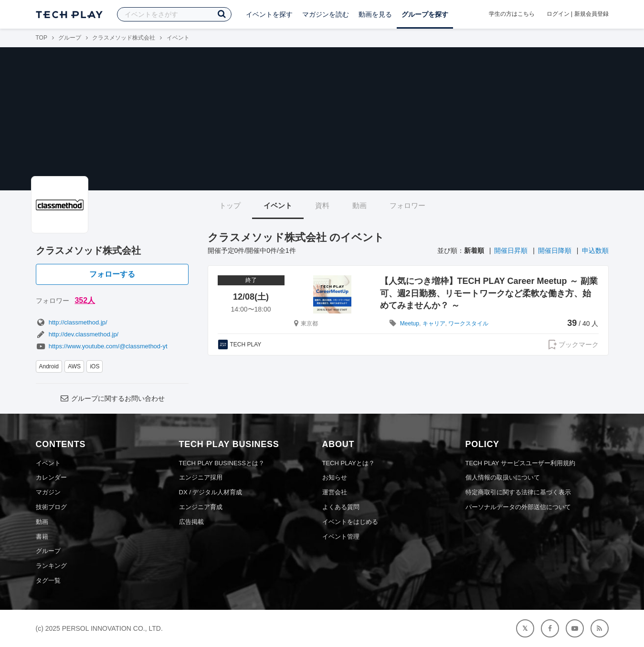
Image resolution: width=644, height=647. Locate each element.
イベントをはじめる (350, 522)
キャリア (434, 323)
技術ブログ (51, 507)
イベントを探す (269, 14)
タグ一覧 (48, 580)
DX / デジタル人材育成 (211, 492)
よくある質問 (341, 507)
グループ (70, 38)
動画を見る (375, 14)
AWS (74, 366)
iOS (95, 366)
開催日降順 (555, 250)
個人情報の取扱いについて (503, 477)
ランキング (51, 566)
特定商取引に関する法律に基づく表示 (518, 492)
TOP (42, 38)
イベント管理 (341, 537)
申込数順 (595, 250)
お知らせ (335, 477)
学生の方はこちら (512, 14)
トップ (230, 205)
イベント (278, 205)
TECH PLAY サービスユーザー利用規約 (521, 463)
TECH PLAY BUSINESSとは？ (222, 463)
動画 (359, 205)
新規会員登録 (591, 14)
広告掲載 (191, 522)
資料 (322, 205)
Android (49, 366)
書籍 (42, 537)
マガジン (48, 492)
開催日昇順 (511, 250)
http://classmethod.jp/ (72, 322)
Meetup (410, 323)
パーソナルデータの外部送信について (518, 507)
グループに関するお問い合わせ (112, 398)
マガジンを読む (326, 14)
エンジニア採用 (201, 477)
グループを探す (425, 14)
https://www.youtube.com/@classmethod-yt (102, 346)
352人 (85, 300)
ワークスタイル (468, 323)
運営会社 (335, 492)
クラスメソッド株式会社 (124, 38)
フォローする (112, 274)
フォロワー (407, 205)
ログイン (558, 14)
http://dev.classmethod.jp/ (77, 334)
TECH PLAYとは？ (348, 463)
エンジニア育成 (201, 507)
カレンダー (51, 477)
